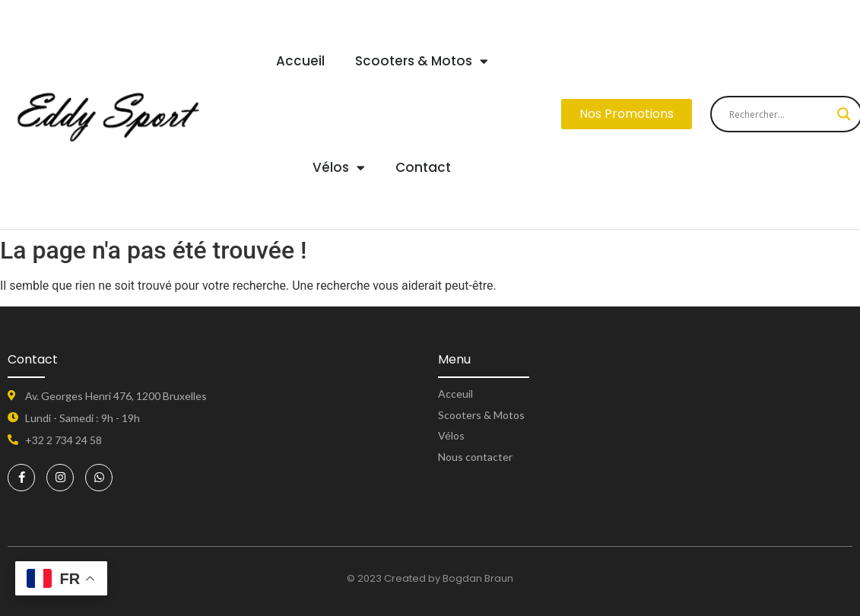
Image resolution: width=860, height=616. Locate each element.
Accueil (300, 61)
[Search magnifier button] (844, 114)
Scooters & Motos (422, 61)
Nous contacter (475, 457)
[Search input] (779, 114)
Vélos (339, 168)
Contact (423, 167)
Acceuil (455, 394)
